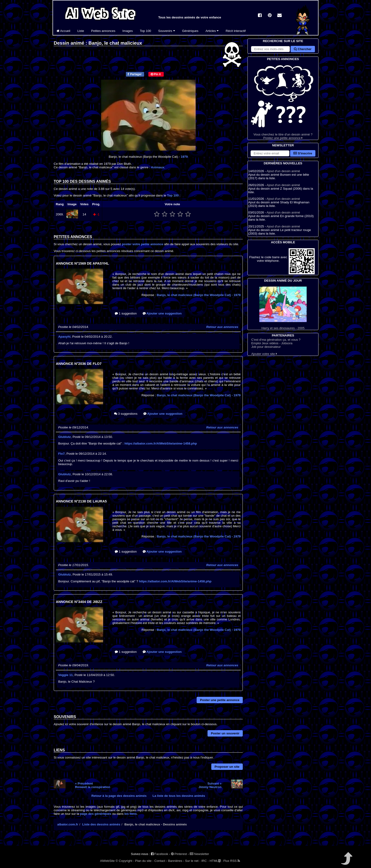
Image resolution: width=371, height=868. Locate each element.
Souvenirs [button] (167, 31)
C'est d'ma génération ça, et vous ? (276, 340)
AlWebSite (107, 861)
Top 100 (145, 31)
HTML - (216, 861)
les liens (131, 814)
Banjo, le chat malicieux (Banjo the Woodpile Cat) (199, 295)
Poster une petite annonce (220, 700)
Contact (160, 861)
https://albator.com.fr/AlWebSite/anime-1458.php (161, 443)
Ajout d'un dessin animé (283, 171)
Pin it (156, 74)
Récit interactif (236, 31)
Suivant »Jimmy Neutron (210, 785)
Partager (135, 74)
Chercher (303, 49)
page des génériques (96, 814)
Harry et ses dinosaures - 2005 (283, 308)
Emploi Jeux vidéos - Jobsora (272, 343)
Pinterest (179, 854)
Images (128, 31)
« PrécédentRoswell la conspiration (93, 785)
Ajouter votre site (264, 354)
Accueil (63, 31)
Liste (81, 31)
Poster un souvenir (225, 733)
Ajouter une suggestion (162, 313)
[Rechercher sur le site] (270, 49)
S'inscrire (303, 153)
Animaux (158, 167)
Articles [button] (212, 31)
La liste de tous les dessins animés (179, 796)
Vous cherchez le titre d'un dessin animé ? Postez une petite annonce (283, 101)
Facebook (160, 854)
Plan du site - (144, 861)
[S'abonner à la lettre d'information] (270, 153)
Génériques (190, 31)
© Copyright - (125, 861)
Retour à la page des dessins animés (119, 796)
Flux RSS (232, 861)
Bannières (175, 861)
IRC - (205, 861)
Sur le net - (193, 861)
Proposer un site (227, 767)
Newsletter (199, 854)
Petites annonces (103, 31)
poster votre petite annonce (143, 244)
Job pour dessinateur (266, 347)
